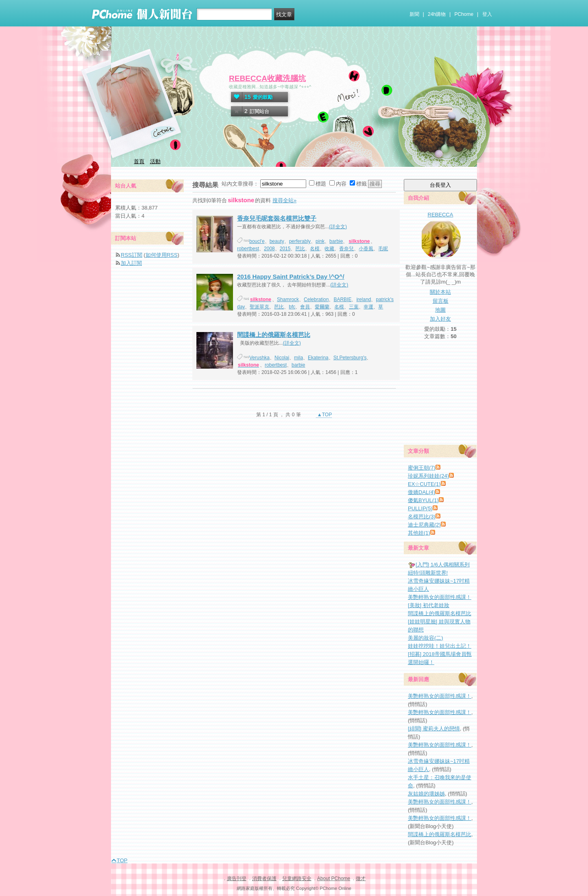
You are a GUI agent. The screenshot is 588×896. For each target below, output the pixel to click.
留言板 (441, 301)
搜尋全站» (284, 200)
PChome (464, 14)
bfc (292, 307)
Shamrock (288, 299)
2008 (269, 249)
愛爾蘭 (322, 307)
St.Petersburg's (350, 358)
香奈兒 (346, 249)
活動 (155, 161)
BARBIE (342, 299)
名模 (315, 249)
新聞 (414, 14)
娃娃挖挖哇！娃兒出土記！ (440, 646)
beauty (277, 241)
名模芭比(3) (422, 517)
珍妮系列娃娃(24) (428, 476)
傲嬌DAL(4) (421, 492)
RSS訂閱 (132, 255)
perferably (300, 241)
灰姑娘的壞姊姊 (426, 794)
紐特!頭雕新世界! (428, 573)
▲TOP (324, 415)
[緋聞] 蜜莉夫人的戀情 (434, 729)
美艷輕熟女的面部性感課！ (440, 597)
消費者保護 (264, 879)
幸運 (368, 307)
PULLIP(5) (420, 508)
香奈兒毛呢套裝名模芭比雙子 (277, 218)
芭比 (300, 249)
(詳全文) (338, 227)
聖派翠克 (259, 307)
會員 (305, 307)
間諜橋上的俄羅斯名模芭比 (274, 335)
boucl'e (257, 241)
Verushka (259, 358)
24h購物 (437, 14)
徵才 (361, 879)
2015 (285, 249)
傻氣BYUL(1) (423, 500)
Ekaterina (318, 358)
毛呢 (383, 249)
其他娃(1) (419, 533)
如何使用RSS (162, 255)
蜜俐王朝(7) (422, 468)
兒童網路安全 (297, 879)
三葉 (354, 307)
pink (320, 241)
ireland (364, 299)
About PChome (334, 879)
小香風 (366, 249)
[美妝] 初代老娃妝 (429, 605)
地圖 (440, 310)
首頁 (139, 161)
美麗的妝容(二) (426, 638)
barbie (336, 241)
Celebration (316, 299)
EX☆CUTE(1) (424, 484)
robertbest (248, 249)
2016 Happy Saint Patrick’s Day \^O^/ (291, 276)
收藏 (329, 249)
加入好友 (440, 319)
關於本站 (440, 292)
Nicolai (282, 358)
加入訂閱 (131, 263)
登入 (487, 14)
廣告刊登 (237, 879)
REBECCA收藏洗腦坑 (267, 78)
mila (298, 358)
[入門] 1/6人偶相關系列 (443, 565)
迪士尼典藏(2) (424, 525)
